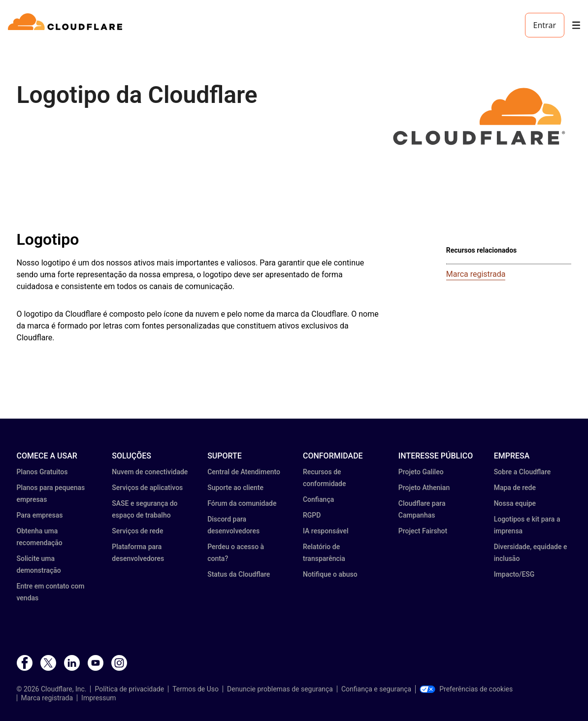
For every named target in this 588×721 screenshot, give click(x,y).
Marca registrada (476, 274)
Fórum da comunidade (242, 503)
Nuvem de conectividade (150, 472)
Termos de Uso (196, 689)
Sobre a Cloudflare (523, 472)
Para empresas (40, 515)
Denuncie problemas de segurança (280, 689)
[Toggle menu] (576, 25)
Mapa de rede (515, 488)
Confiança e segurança (376, 689)
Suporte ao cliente (235, 488)
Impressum (98, 698)
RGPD (312, 515)
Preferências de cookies (466, 689)
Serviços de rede (137, 531)
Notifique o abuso (330, 574)
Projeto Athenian (424, 488)
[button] (479, 116)
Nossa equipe (515, 503)
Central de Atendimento (244, 472)
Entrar (545, 25)
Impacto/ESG (514, 574)
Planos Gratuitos (42, 472)
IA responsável (326, 531)
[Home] (67, 25)
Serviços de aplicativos (147, 488)
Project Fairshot (423, 531)
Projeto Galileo (421, 472)
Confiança (318, 499)
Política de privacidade (129, 689)
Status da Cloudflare (239, 574)
